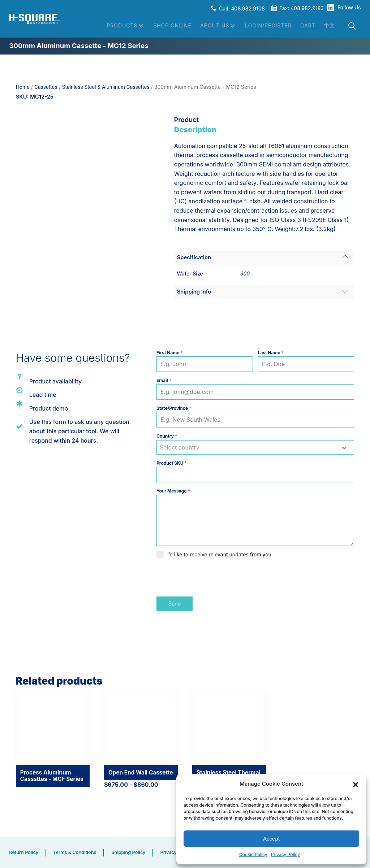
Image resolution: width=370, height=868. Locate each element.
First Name (170, 353)
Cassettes (47, 87)
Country (167, 436)
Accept (271, 838)
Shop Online (172, 25)
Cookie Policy (253, 855)
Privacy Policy (285, 855)
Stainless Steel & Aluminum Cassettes (109, 87)
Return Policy (24, 851)
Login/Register (268, 25)
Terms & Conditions (77, 851)
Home (23, 87)
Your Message (173, 491)
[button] (356, 784)
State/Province (174, 409)
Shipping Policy (132, 851)
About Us (218, 26)
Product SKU (172, 463)
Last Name (271, 353)
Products (126, 26)
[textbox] (248, 448)
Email (164, 381)
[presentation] (211, 578)
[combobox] (255, 448)
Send (175, 604)
